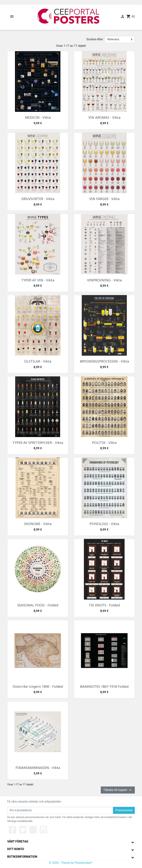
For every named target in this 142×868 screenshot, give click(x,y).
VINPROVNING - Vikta (104, 280)
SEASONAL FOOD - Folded (38, 605)
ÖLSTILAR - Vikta (38, 361)
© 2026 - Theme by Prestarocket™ (71, 863)
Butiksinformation (22, 857)
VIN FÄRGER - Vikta (104, 199)
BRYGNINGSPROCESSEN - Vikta (104, 361)
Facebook (12, 830)
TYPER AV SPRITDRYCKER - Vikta (38, 443)
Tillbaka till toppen (118, 790)
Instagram (43, 830)
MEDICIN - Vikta (38, 117)
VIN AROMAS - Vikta (104, 117)
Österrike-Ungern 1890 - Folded (38, 686)
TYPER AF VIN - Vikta (38, 280)
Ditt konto (16, 849)
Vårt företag (18, 841)
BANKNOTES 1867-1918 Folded (104, 686)
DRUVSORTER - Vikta (38, 199)
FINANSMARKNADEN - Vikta (38, 768)
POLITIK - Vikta (104, 443)
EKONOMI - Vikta (38, 524)
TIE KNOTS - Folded (104, 605)
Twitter (23, 830)
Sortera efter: (95, 39)
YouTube (33, 830)
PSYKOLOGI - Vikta (104, 524)
